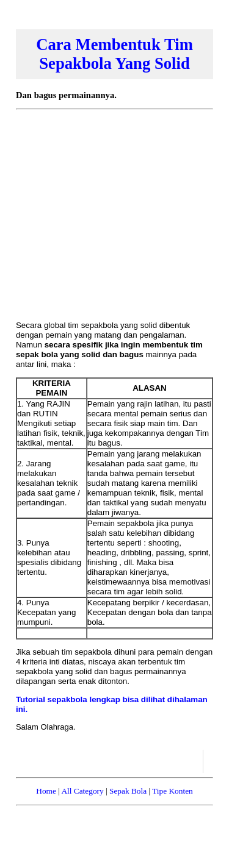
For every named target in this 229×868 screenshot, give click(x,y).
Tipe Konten (173, 791)
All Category (82, 791)
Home (46, 791)
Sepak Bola (128, 791)
